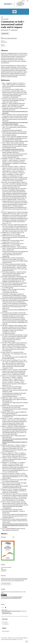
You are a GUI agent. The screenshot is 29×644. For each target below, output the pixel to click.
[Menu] (14, 12)
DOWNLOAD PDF (5, 34)
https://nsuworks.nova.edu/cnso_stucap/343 (13, 149)
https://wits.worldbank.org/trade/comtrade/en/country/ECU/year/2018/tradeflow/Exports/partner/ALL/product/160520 (15, 525)
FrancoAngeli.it (6, 631)
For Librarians (5, 624)
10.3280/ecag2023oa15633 (7, 614)
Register (23, 1)
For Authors (5, 622)
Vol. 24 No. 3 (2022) (5, 19)
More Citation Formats (6, 584)
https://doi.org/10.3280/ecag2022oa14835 (9, 38)
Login (27, 1)
